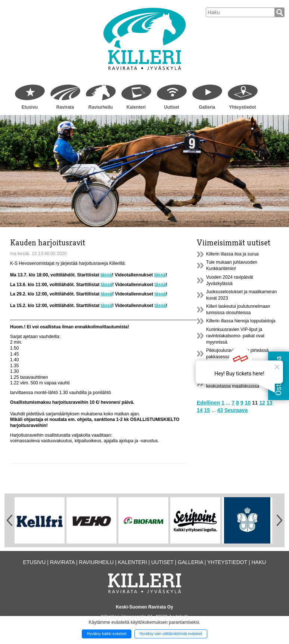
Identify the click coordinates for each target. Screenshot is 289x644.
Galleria (207, 107)
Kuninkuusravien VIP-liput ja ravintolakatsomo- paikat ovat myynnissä (235, 336)
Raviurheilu (101, 107)
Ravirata (65, 107)
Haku (259, 562)
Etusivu (30, 107)
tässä (106, 275)
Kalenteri (136, 107)
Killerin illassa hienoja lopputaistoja (241, 321)
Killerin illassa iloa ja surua (232, 254)
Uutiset (172, 107)
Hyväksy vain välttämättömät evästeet (171, 634)
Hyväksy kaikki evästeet (107, 634)
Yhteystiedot (242, 107)
